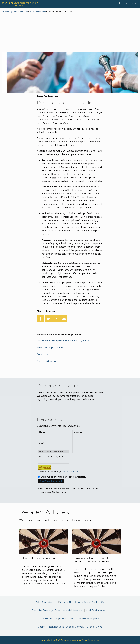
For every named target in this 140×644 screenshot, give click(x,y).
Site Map (41, 602)
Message (78, 432)
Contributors (44, 354)
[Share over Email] (64, 319)
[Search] (123, 3)
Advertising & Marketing (13, 12)
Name (42, 432)
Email (42, 443)
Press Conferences (38, 12)
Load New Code (71, 472)
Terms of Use (66, 602)
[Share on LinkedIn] (56, 319)
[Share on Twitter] (48, 319)
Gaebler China (94, 627)
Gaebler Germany (75, 627)
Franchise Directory (42, 610)
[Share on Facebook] (40, 319)
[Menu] (133, 3)
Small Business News (97, 610)
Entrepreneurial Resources (69, 610)
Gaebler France (49, 619)
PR (26, 12)
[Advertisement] (70, 33)
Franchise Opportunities (50, 347)
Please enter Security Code (52, 457)
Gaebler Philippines (89, 619)
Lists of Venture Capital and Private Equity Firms (63, 340)
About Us (52, 602)
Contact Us (98, 602)
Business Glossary (47, 361)
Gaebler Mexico (68, 619)
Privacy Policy (83, 602)
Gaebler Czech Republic (51, 627)
